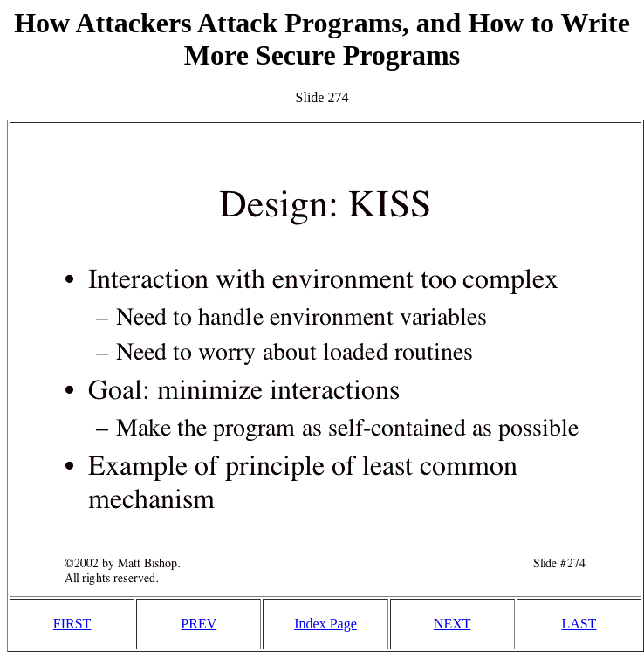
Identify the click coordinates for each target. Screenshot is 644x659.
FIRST (72, 624)
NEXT (452, 624)
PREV (199, 624)
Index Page (325, 624)
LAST (579, 624)
